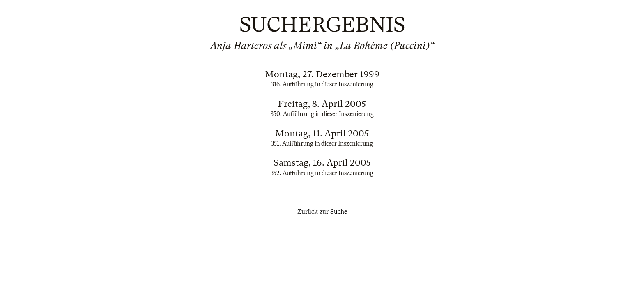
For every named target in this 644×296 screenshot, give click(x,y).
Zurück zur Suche (322, 212)
